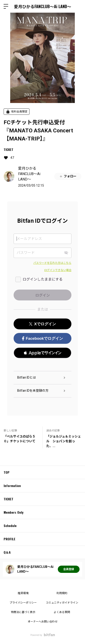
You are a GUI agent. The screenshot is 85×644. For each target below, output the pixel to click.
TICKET (8, 149)
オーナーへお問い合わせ (43, 622)
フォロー (68, 176)
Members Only (13, 512)
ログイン (78, 6)
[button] (42, 353)
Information (12, 486)
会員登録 (69, 569)
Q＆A (7, 552)
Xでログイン (42, 324)
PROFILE (10, 539)
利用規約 (62, 593)
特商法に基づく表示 (23, 612)
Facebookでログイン (42, 338)
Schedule (10, 526)
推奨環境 (23, 593)
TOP (7, 472)
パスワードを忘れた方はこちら (52, 263)
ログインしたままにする (43, 279)
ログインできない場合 (58, 270)
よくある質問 (62, 612)
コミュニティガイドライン (62, 603)
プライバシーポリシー (23, 603)
